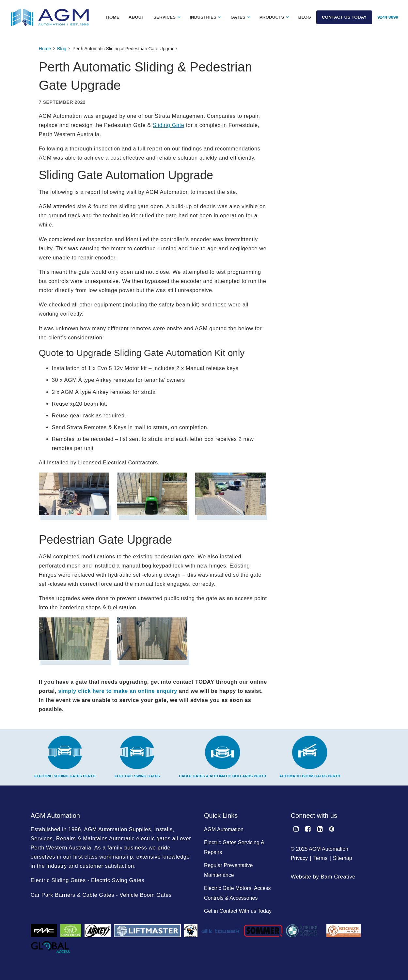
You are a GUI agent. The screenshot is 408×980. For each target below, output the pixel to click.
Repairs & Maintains (82, 838)
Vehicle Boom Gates (145, 895)
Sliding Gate (169, 125)
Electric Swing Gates (137, 757)
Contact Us (344, 17)
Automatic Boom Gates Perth (310, 757)
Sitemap (343, 858)
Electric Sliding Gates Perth (65, 757)
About (136, 17)
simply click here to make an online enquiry (118, 691)
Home (113, 17)
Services (165, 17)
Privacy (299, 858)
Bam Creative (338, 877)
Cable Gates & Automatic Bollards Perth (222, 757)
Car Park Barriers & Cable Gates (72, 895)
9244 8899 (388, 17)
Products (272, 17)
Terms (321, 858)
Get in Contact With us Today (238, 911)
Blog (305, 17)
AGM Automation (224, 829)
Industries (203, 17)
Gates (238, 17)
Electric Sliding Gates (58, 880)
